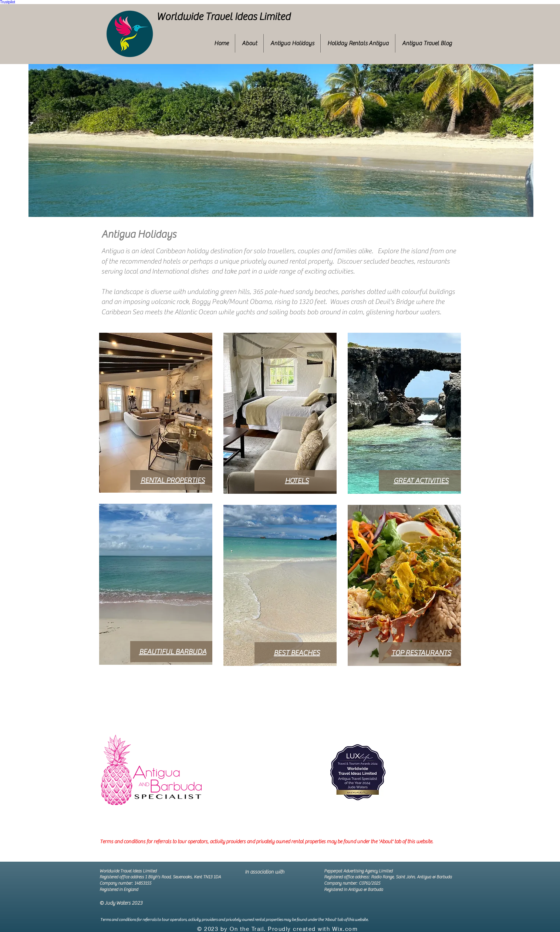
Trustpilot (8, 2)
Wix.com (345, 929)
